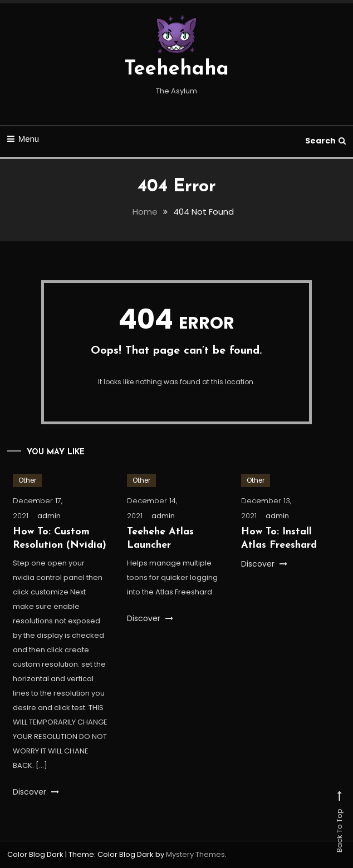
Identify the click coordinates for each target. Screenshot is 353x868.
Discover (36, 792)
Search (325, 141)
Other (27, 480)
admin (49, 516)
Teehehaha (176, 70)
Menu (23, 139)
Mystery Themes (195, 854)
